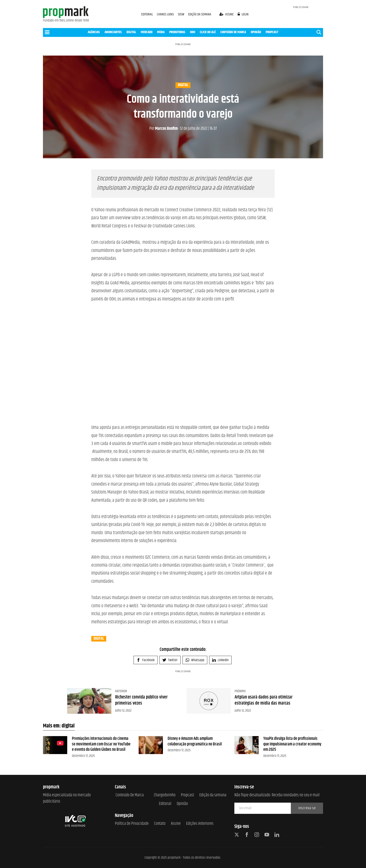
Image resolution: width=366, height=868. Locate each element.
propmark (174, 858)
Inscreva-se (307, 808)
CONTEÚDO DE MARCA (233, 32)
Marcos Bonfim (164, 129)
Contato (160, 824)
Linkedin (220, 660)
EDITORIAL (147, 14)
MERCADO (147, 32)
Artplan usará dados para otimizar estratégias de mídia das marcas (264, 700)
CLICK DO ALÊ (208, 32)
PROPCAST (272, 32)
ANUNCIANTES (113, 32)
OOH (193, 32)
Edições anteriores (200, 824)
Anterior (121, 691)
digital (183, 85)
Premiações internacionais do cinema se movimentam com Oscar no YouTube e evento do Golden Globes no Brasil (101, 744)
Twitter (170, 660)
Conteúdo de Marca (130, 795)
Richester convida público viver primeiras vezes (141, 700)
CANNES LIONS (166, 14)
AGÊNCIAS (94, 32)
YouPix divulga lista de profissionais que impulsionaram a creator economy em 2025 (292, 744)
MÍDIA (161, 32)
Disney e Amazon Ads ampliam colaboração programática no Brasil (195, 741)
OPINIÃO (256, 32)
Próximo (240, 691)
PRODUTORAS (177, 32)
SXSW (181, 14)
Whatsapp (195, 660)
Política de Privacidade (132, 824)
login (243, 14)
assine (227, 14)
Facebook (146, 660)
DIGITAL (131, 32)
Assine (176, 824)
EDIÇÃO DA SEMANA (200, 14)
